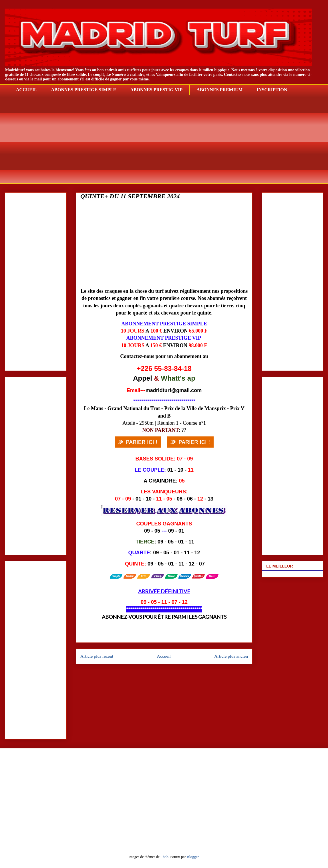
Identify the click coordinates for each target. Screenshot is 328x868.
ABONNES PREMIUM (219, 90)
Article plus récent (97, 656)
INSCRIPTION (272, 90)
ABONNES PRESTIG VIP (156, 90)
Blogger (193, 857)
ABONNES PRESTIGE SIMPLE (84, 90)
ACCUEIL (27, 90)
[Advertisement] (168, 144)
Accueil (164, 656)
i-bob (164, 857)
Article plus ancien (231, 656)
